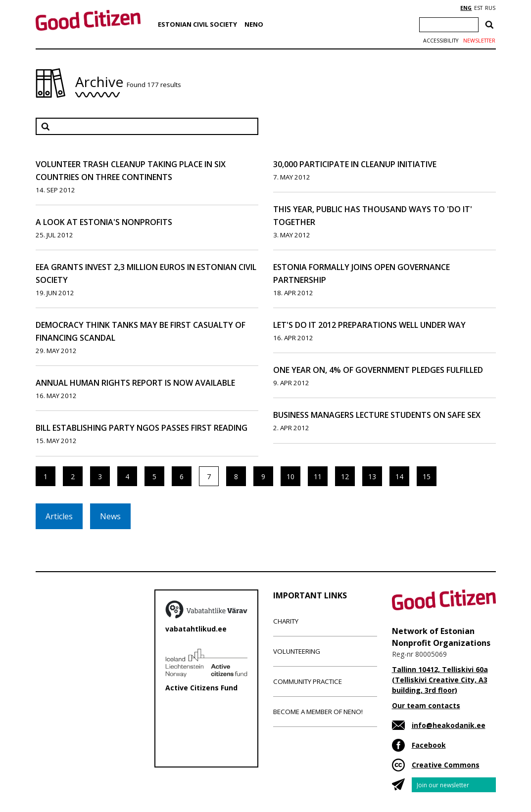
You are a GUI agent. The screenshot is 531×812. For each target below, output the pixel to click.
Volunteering (297, 651)
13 (372, 476)
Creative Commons (446, 765)
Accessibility (441, 41)
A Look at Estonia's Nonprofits (104, 222)
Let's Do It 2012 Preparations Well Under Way (369, 325)
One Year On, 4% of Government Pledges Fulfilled (378, 370)
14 (399, 476)
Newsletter (479, 41)
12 (345, 476)
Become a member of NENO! (318, 712)
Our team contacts (426, 705)
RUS (490, 8)
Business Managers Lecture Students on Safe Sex (377, 415)
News (110, 516)
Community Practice (308, 681)
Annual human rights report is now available (135, 383)
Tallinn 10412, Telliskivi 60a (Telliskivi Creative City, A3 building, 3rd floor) (440, 680)
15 (427, 476)
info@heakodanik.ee (449, 725)
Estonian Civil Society (197, 24)
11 (318, 476)
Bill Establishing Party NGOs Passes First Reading (142, 428)
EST (478, 8)
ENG (466, 8)
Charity (286, 621)
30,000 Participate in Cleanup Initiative (355, 164)
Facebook (429, 745)
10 (290, 476)
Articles (59, 516)
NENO (254, 24)
